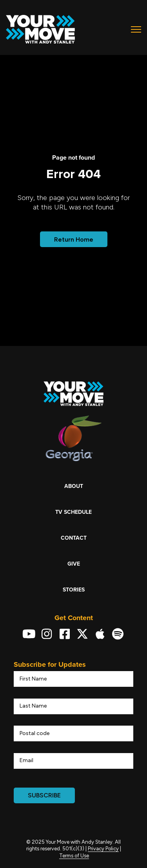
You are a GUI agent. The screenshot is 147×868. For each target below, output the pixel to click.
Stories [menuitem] (74, 590)
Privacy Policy (103, 849)
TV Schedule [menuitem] (73, 512)
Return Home (74, 239)
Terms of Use (74, 856)
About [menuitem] (74, 486)
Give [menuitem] (74, 564)
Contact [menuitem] (74, 538)
